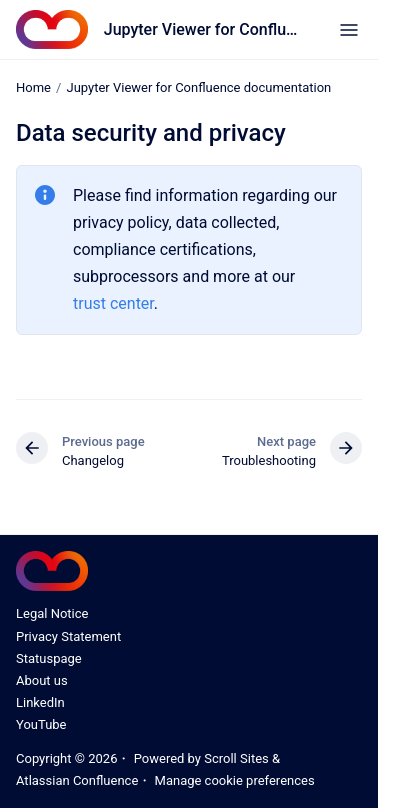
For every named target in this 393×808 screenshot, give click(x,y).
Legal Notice (52, 613)
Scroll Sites (236, 758)
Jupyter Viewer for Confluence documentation (198, 87)
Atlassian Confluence (77, 780)
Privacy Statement (68, 636)
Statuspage (49, 658)
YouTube (41, 724)
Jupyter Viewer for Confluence (202, 29)
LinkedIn (40, 702)
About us (42, 680)
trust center (113, 303)
